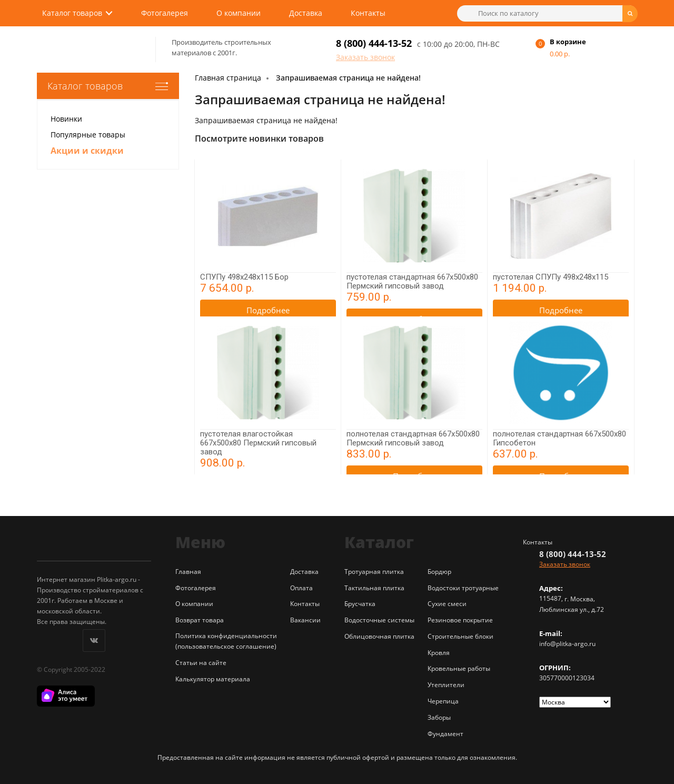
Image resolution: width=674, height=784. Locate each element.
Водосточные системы (379, 620)
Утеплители (446, 685)
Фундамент (445, 734)
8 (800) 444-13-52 (374, 43)
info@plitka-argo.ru (567, 644)
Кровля (439, 653)
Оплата (301, 588)
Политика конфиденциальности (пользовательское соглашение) (226, 641)
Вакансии (305, 620)
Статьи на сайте (201, 663)
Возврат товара (200, 620)
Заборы (439, 717)
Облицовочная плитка (379, 636)
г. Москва (579, 599)
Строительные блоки (460, 636)
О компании (239, 13)
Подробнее (268, 310)
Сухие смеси (447, 604)
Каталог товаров (72, 13)
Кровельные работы (459, 668)
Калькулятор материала (213, 679)
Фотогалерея (165, 13)
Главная (188, 572)
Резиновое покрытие (460, 620)
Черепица (443, 701)
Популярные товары (88, 135)
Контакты (368, 13)
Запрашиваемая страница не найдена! (348, 78)
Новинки (66, 119)
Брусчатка (360, 604)
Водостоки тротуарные (463, 588)
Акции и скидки (87, 151)
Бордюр (439, 572)
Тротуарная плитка (374, 572)
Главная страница (228, 78)
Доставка (306, 13)
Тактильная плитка (374, 588)
